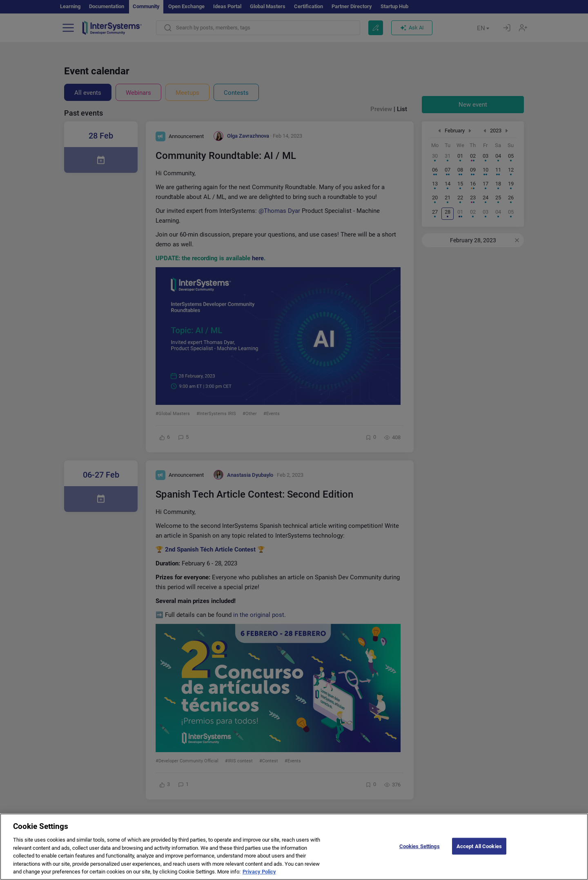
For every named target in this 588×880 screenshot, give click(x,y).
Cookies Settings (420, 848)
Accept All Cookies (479, 848)
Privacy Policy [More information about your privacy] (259, 874)
